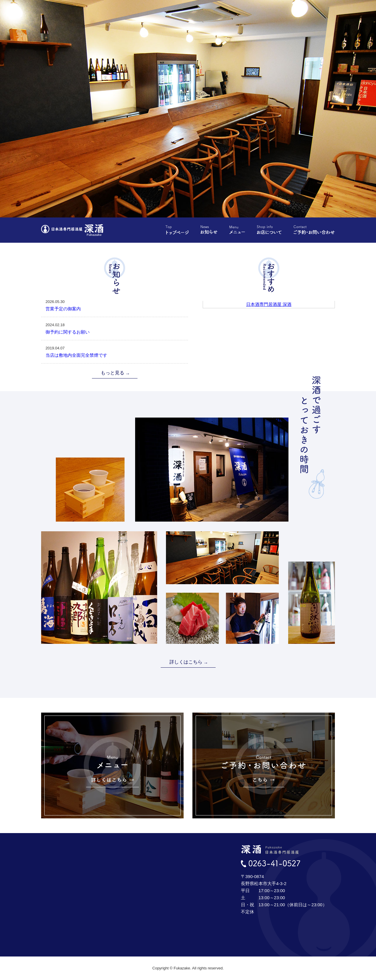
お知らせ (209, 230)
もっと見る (113, 373)
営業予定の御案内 (115, 305)
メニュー (237, 230)
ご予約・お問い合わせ (314, 230)
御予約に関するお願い (115, 328)
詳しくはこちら (186, 662)
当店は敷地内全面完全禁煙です (115, 351)
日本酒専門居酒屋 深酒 (269, 304)
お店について (269, 230)
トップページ (177, 230)
